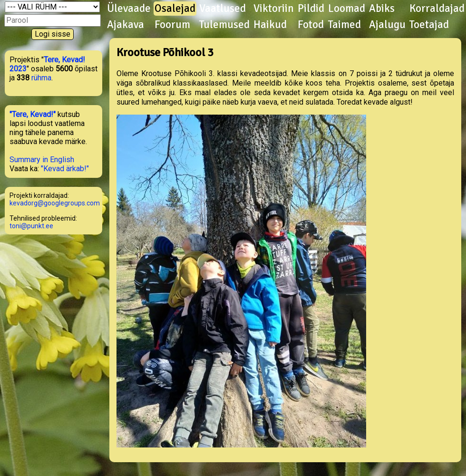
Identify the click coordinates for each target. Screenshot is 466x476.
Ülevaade (129, 9)
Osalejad (175, 9)
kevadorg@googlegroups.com (55, 203)
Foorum (172, 25)
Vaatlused (223, 9)
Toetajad (429, 25)
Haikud (270, 25)
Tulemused (224, 25)
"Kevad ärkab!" (65, 169)
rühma (41, 78)
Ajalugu (387, 25)
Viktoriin (274, 9)
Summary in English (42, 160)
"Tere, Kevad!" (33, 114)
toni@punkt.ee (31, 226)
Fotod (311, 25)
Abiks (382, 9)
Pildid (311, 9)
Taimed (345, 25)
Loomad (347, 9)
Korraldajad (437, 9)
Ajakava (126, 25)
